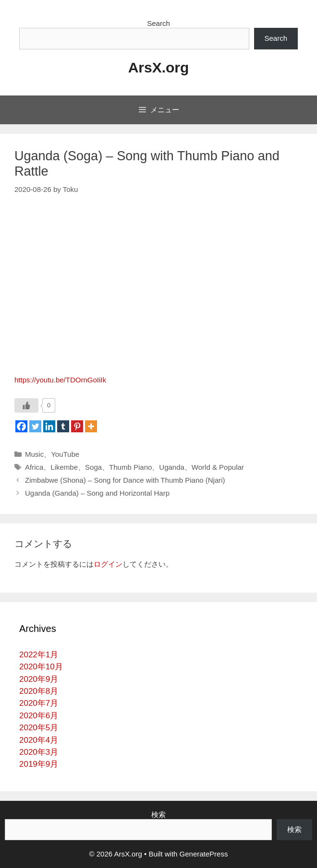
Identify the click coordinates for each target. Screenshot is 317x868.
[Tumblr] (63, 426)
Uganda (172, 467)
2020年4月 (39, 740)
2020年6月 (39, 716)
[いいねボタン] (26, 405)
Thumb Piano (130, 467)
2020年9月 (39, 679)
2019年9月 (39, 764)
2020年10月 (41, 667)
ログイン (108, 564)
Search (158, 23)
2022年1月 (39, 655)
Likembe (64, 467)
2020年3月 (39, 752)
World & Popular (218, 467)
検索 (158, 814)
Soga (93, 467)
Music (34, 454)
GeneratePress (204, 854)
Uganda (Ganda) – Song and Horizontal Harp (97, 493)
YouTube (65, 454)
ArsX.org (159, 67)
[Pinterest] (77, 426)
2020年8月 (39, 691)
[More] (91, 426)
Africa (34, 467)
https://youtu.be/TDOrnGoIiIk (60, 380)
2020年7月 (39, 703)
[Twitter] (35, 426)
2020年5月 (39, 728)
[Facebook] (21, 426)
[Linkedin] (49, 426)
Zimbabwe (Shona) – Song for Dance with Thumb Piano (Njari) (125, 480)
